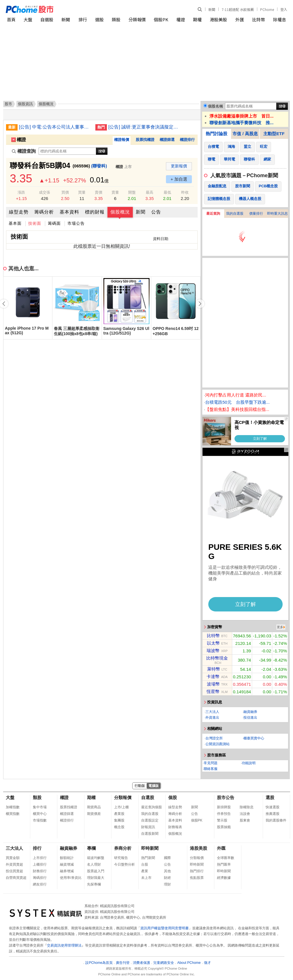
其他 (167, 871)
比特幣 (259, 19)
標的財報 (95, 212)
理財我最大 (96, 878)
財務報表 (175, 827)
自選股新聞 (150, 834)
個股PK (161, 19)
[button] (200, 304)
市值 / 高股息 (245, 134)
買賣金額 (13, 858)
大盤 (28, 19)
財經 (167, 878)
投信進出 (250, 717)
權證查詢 (24, 151)
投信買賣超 (14, 871)
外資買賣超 (14, 864)
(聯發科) (99, 166)
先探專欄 (94, 884)
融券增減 (67, 871)
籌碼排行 (40, 878)
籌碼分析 (44, 212)
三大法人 (212, 712)
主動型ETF (274, 134)
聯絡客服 (211, 769)
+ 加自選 (179, 179)
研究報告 (121, 858)
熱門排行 (197, 871)
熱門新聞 (148, 858)
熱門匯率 (224, 864)
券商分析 (123, 848)
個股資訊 (25, 104)
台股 (145, 864)
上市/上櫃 (121, 807)
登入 (284, 9)
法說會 (245, 814)
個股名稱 (216, 106)
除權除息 (247, 807)
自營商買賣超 (16, 878)
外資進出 (212, 717)
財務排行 (40, 871)
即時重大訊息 (277, 214)
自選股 (47, 19)
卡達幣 (213, 676)
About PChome (189, 963)
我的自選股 (235, 214)
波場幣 (213, 684)
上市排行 (40, 858)
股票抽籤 (224, 827)
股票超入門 (96, 871)
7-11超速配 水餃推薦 (238, 9)
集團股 (119, 820)
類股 (116, 19)
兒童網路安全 (164, 963)
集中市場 (40, 807)
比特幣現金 (217, 658)
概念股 (119, 827)
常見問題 (211, 763)
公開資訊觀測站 (218, 744)
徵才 (207, 963)
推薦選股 (273, 814)
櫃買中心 (40, 814)
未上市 (146, 878)
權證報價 (122, 140)
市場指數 (40, 820)
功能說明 (249, 763)
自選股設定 (150, 820)
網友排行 (40, 884)
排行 (83, 19)
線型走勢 (19, 212)
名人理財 (94, 864)
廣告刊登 (123, 963)
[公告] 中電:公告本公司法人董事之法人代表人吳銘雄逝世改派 (55, 127)
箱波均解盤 (96, 858)
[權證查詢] (67, 151)
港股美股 (218, 19)
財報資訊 (148, 827)
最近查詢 (213, 214)
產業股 (119, 814)
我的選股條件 (276, 820)
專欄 (91, 848)
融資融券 (250, 712)
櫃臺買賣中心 (254, 738)
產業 (145, 871)
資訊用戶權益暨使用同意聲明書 (165, 928)
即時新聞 (150, 848)
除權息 (280, 19)
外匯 (240, 19)
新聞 (212, 9)
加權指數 (13, 807)
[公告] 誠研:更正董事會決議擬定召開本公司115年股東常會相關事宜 (144, 127)
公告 (156, 212)
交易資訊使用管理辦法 (64, 945)
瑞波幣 (213, 650)
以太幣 (213, 643)
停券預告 (224, 814)
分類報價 (137, 19)
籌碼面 (54, 223)
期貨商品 (94, 807)
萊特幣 (214, 669)
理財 (167, 884)
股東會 (245, 820)
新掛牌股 (224, 807)
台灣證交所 (214, 738)
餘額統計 (67, 858)
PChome (267, 9)
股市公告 (226, 797)
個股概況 (120, 212)
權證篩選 (167, 140)
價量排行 (256, 214)
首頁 (11, 19)
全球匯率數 (226, 858)
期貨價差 (94, 814)
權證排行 (187, 140)
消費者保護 (141, 963)
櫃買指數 (13, 814)
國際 (167, 858)
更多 (280, 627)
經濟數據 (224, 878)
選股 (99, 19)
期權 (197, 19)
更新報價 (179, 166)
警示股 (222, 820)
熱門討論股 (217, 134)
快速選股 (273, 807)
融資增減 (67, 864)
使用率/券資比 (71, 878)
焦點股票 (197, 878)
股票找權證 (145, 140)
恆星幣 (213, 691)
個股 (173, 797)
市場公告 (76, 223)
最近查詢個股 (152, 807)
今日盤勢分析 (124, 864)
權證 (181, 19)
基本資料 (69, 212)
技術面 (35, 223)
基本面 (15, 223)
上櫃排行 (40, 864)
